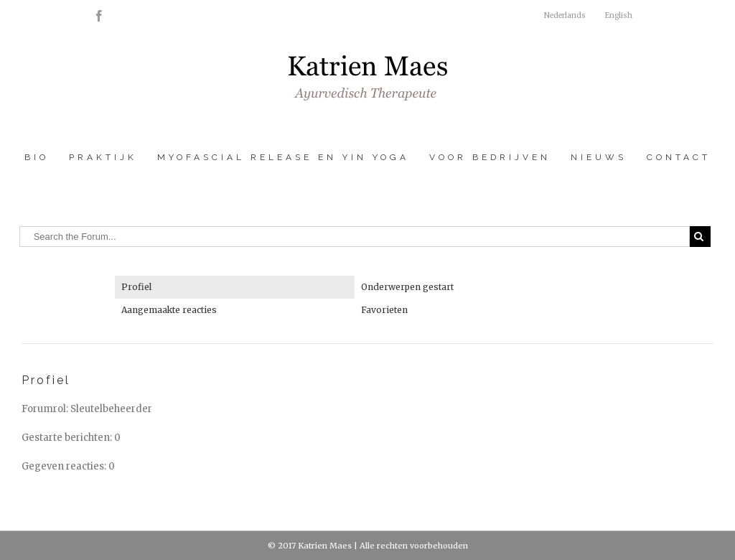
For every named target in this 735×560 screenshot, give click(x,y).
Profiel (136, 287)
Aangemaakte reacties (169, 310)
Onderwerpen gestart (407, 287)
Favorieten (384, 310)
